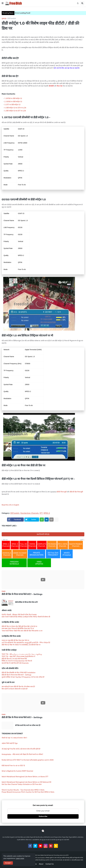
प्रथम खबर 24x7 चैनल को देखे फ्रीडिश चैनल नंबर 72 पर (18, 629)
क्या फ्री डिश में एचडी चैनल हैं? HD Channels (15, 663)
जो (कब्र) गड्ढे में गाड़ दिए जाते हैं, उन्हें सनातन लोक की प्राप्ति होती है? (21, 749)
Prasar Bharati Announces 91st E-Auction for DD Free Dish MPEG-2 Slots (28, 792)
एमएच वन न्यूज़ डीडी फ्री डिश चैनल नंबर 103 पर (15, 640)
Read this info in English (10, 505)
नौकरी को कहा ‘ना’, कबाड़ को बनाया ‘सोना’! (14, 738)
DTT (41, 513)
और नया (5, 540)
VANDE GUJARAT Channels (20, 554)
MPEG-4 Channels (15, 545)
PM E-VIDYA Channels (63, 545)
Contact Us (50, 864)
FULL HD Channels (23, 545)
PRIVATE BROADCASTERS (37, 554)
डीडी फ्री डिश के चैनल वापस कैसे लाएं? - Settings (22, 594)
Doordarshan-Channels (30, 513)
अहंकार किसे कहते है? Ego (10, 743)
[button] (3, 3)
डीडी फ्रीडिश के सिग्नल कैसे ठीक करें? (27, 602)
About (41, 864)
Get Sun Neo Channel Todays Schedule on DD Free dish (22, 784)
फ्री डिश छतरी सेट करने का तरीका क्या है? (28, 725)
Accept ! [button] (8, 863)
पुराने (82, 540)
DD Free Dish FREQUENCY (53, 554)
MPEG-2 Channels (6, 545)
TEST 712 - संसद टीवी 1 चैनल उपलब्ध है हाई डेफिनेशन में (18, 657)
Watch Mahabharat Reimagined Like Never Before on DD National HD (26, 782)
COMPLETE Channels (42, 545)
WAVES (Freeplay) (67, 554)
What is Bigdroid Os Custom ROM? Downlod (17, 771)
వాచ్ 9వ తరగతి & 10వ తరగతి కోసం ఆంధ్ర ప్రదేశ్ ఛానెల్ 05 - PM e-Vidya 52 (26, 643)
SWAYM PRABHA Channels (76, 545)
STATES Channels (32, 545)
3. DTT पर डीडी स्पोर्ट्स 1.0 (12, 105)
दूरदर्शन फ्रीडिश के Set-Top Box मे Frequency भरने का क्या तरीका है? (23, 677)
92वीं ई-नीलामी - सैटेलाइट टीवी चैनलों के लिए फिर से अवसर (19, 615)
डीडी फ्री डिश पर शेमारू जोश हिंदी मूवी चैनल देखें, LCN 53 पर (19, 626)
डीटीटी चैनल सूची (62, 492)
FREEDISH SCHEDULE (14, 563)
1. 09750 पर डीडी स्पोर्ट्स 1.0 (13, 99)
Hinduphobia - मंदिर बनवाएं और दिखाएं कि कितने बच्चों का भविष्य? (22, 754)
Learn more (20, 858)
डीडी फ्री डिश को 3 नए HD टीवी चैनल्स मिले (14, 659)
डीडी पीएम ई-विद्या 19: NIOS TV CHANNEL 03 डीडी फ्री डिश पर (21, 645)
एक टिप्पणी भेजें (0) (43, 534)
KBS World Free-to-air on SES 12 (13, 766)
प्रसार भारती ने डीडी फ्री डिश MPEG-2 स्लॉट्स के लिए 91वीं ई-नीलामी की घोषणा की (26, 617)
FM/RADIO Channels (52, 545)
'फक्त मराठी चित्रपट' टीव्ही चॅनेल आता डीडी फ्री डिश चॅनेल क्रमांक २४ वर (22, 631)
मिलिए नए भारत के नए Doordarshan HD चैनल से (17, 661)
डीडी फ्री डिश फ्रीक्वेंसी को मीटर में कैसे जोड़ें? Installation (19, 673)
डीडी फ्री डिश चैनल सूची (76, 492)
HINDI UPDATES (39, 563)
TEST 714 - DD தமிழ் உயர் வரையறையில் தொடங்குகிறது (22, 654)
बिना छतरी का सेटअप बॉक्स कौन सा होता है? (15, 689)
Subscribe (43, 816)
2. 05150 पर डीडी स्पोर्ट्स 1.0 (13, 102)
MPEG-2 (47, 513)
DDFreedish (12, 19)
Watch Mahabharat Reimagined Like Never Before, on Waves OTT (25, 777)
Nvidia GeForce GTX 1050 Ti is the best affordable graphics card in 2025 (28, 760)
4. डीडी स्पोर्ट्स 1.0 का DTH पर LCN (15, 108)
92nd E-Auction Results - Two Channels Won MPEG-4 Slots (23, 790)
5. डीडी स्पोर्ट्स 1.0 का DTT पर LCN (15, 111)
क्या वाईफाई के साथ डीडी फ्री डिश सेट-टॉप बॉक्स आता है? (18, 687)
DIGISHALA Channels (7, 554)
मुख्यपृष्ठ (4, 19)
